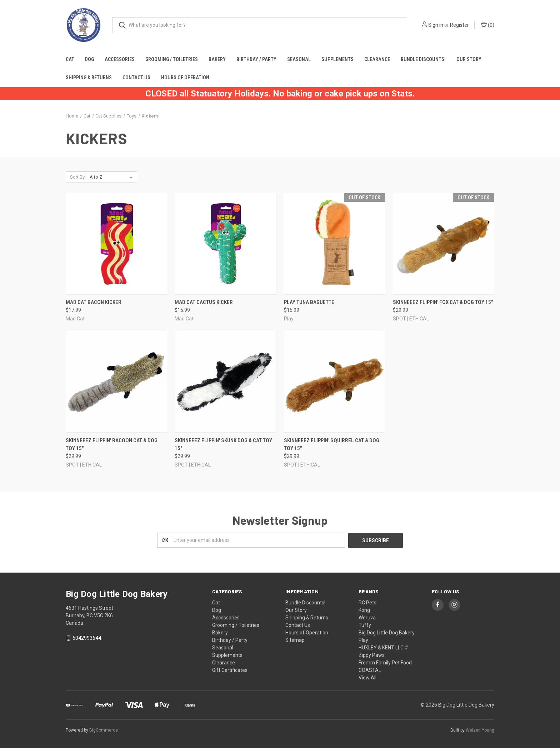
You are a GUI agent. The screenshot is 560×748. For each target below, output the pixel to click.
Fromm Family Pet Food (385, 662)
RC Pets (367, 602)
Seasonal (299, 59)
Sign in (436, 25)
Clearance (377, 59)
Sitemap (295, 640)
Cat (70, 59)
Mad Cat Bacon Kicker (94, 302)
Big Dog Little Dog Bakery (387, 632)
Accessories (120, 59)
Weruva (367, 617)
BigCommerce (104, 730)
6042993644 (87, 638)
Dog (89, 59)
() (488, 25)
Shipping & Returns (89, 78)
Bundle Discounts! (423, 59)
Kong (364, 610)
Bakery (217, 59)
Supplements (337, 59)
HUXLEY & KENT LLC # (383, 647)
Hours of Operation (185, 78)
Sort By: (78, 177)
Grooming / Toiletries (172, 59)
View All (367, 677)
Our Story (469, 59)
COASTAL (370, 670)
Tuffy (365, 625)
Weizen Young (480, 730)
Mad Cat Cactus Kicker (204, 302)
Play (363, 640)
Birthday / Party (256, 59)
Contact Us (136, 78)
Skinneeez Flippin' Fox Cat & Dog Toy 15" (443, 302)
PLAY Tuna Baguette (309, 302)
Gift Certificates (230, 670)
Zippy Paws (372, 655)
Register (459, 25)
